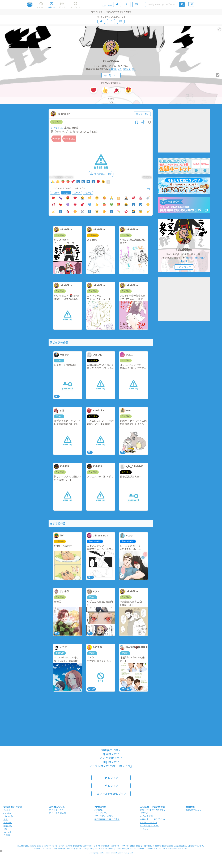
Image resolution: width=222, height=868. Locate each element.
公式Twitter (146, 813)
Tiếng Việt (8, 816)
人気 (66, 193)
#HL (134, 69)
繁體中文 (8, 826)
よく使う (55, 193)
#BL (120, 69)
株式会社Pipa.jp (193, 810)
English (7, 810)
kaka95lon (111, 61)
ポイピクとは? (56, 810)
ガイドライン (101, 813)
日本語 (7, 835)
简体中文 (8, 822)
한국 (6, 819)
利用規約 (99, 810)
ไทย (5, 829)
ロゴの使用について (150, 826)
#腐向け (113, 69)
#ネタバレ (57, 128)
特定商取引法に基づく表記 (107, 819)
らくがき (56, 122)
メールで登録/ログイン (111, 793)
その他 (88, 193)
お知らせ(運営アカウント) (152, 810)
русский (7, 832)
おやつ (77, 193)
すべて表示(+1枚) (101, 174)
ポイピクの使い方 (57, 813)
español (7, 813)
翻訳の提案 (17, 807)
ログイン (111, 778)
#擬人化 (127, 69)
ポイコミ (144, 829)
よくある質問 (146, 816)
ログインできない (148, 822)
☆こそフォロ (111, 75)
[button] (1, 851)
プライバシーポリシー (105, 816)
